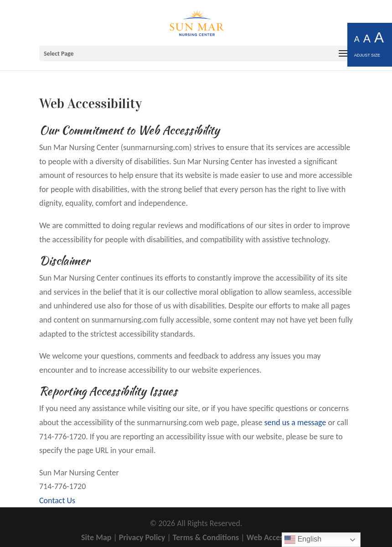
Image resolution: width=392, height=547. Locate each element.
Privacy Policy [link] (142, 537)
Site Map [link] (96, 537)
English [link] (303, 540)
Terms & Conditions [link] (206, 537)
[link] (197, 22)
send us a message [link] (295, 422)
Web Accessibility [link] (276, 537)
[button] (196, 53)
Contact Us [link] (57, 500)
